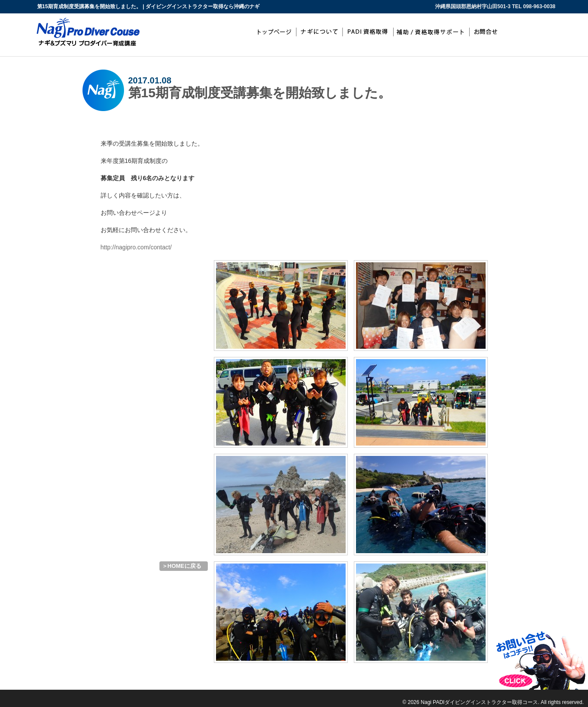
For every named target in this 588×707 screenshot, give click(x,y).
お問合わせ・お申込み (488, 32)
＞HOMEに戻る (182, 566)
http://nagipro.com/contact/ (136, 247)
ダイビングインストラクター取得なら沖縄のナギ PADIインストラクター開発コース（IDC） (48, 694)
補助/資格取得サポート (432, 32)
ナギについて (319, 32)
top (273, 32)
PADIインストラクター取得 (368, 32)
